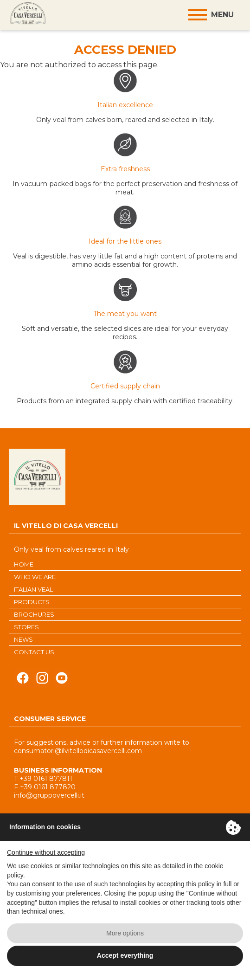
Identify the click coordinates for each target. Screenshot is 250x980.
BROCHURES (34, 614)
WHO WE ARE (35, 577)
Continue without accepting (46, 852)
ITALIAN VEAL (33, 589)
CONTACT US (34, 652)
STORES (26, 627)
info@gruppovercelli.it (49, 795)
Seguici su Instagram (42, 680)
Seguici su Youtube (62, 680)
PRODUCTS (32, 602)
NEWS (23, 639)
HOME (24, 564)
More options (125, 933)
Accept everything (125, 955)
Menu (222, 15)
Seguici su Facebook (23, 680)
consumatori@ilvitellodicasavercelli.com (78, 751)
